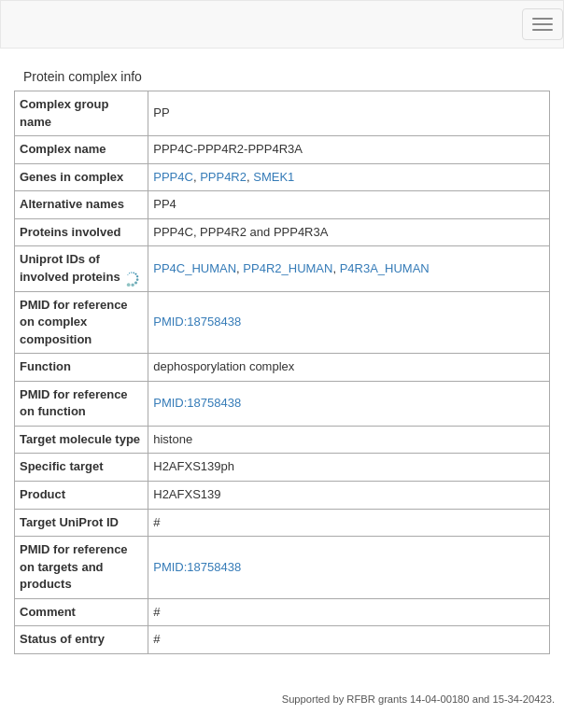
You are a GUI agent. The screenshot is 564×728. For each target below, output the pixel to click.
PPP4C (173, 177)
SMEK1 (274, 177)
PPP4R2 (223, 177)
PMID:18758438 (197, 322)
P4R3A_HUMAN (385, 268)
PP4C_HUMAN (195, 268)
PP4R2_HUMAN (288, 268)
